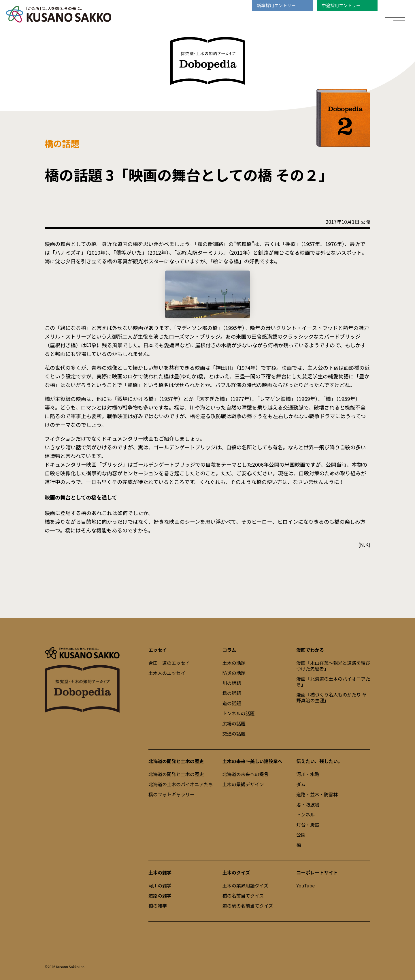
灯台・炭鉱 (308, 825)
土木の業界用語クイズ (246, 885)
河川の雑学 (160, 885)
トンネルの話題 (239, 713)
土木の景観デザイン (243, 784)
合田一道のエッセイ (169, 663)
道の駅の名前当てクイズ (248, 906)
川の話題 (232, 683)
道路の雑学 (160, 895)
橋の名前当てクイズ (243, 895)
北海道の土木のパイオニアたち (181, 784)
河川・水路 (308, 774)
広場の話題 (234, 723)
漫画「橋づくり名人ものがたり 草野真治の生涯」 (331, 697)
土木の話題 (234, 663)
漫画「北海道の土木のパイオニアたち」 (333, 682)
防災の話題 (234, 673)
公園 (301, 835)
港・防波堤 (308, 804)
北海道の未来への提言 (246, 774)
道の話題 (232, 703)
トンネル (305, 814)
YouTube (305, 885)
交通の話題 (234, 733)
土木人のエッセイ (167, 673)
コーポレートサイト (317, 872)
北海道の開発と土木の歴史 (176, 774)
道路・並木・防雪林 (317, 794)
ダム (301, 784)
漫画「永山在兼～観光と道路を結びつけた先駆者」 (333, 666)
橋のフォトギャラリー (171, 794)
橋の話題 (232, 693)
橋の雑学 (158, 906)
